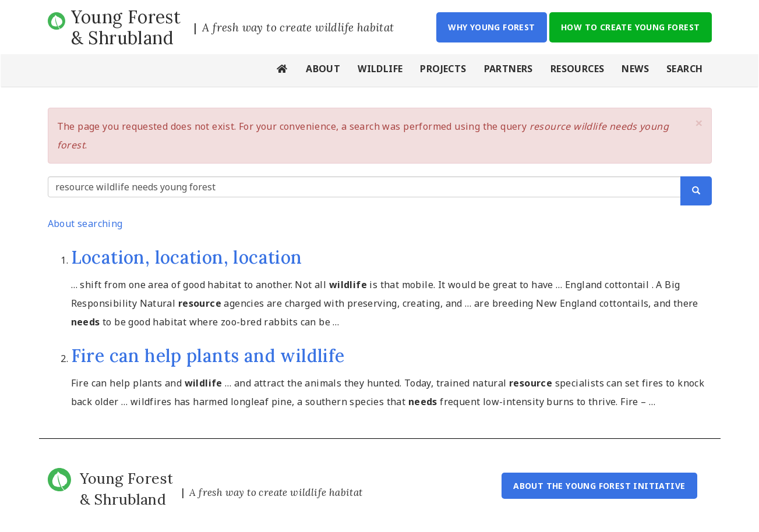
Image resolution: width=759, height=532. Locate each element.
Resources (578, 69)
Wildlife (380, 69)
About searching (85, 224)
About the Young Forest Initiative (599, 486)
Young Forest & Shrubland (126, 27)
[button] (699, 123)
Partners (509, 69)
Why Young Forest (491, 27)
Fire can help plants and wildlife (208, 356)
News (635, 69)
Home (283, 70)
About (323, 69)
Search (684, 69)
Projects (443, 69)
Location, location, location (187, 257)
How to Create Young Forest (630, 27)
